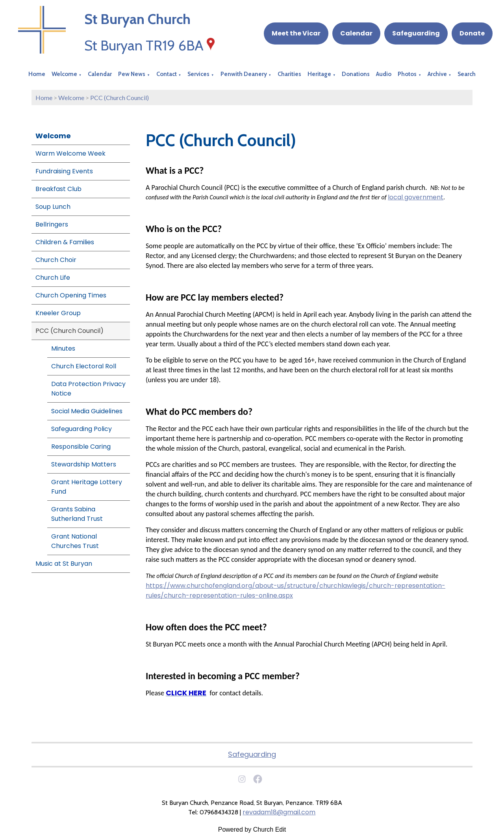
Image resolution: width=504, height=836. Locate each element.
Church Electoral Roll (84, 366)
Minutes (63, 348)
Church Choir (56, 260)
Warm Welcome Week (70, 153)
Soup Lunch (53, 207)
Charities (289, 74)
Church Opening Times (71, 295)
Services (198, 74)
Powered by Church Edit (252, 829)
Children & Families (65, 242)
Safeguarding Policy (82, 429)
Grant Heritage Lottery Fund (87, 487)
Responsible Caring (81, 447)
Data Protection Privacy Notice (88, 389)
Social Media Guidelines (87, 411)
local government (416, 197)
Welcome (64, 74)
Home (37, 74)
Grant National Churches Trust (75, 541)
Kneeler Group (58, 313)
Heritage (319, 74)
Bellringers (52, 224)
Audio (384, 74)
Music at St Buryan (64, 564)
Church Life (53, 278)
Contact (167, 74)
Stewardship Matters (84, 464)
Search (467, 74)
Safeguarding (416, 33)
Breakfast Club (58, 189)
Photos (407, 74)
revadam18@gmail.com (279, 812)
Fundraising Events (64, 171)
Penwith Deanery (244, 74)
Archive (437, 74)
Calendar (356, 33)
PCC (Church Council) (120, 98)
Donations (356, 74)
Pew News (132, 74)
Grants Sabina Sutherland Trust (77, 514)
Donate (472, 33)
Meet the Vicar (296, 33)
